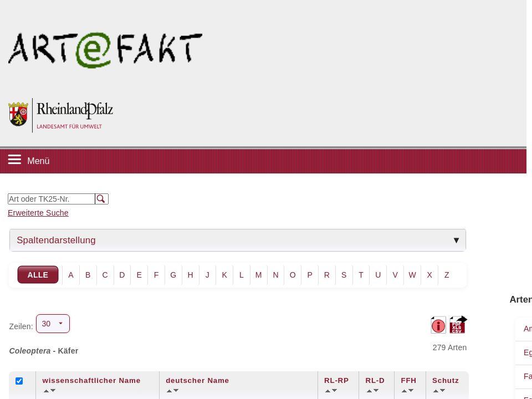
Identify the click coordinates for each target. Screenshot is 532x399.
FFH (408, 380)
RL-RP (337, 380)
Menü (38, 161)
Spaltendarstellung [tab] (56, 240)
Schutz (446, 380)
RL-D (375, 380)
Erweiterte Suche (38, 213)
